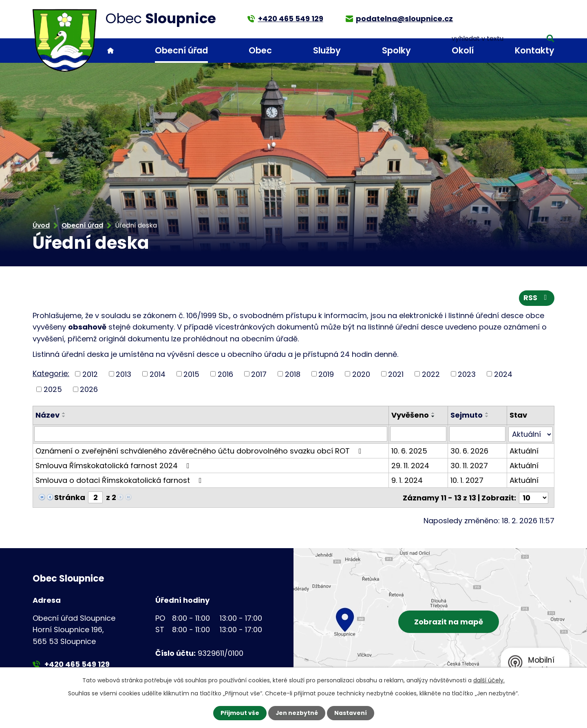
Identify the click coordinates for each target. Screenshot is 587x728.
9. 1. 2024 (407, 480)
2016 (225, 374)
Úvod (110, 51)
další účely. (489, 680)
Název (47, 415)
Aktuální (524, 450)
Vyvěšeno (410, 415)
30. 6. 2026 (469, 450)
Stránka (70, 497)
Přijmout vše (239, 713)
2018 (293, 374)
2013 (124, 374)
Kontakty (535, 50)
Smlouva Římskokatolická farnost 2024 (114, 465)
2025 (53, 390)
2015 (191, 374)
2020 (361, 374)
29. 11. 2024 (410, 465)
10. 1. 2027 (467, 480)
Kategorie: (51, 373)
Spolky (396, 50)
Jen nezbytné (297, 713)
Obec (260, 50)
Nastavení (351, 713)
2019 (326, 374)
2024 (503, 374)
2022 (431, 374)
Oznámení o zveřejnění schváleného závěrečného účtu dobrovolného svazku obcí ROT (200, 450)
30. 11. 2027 (469, 465)
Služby (327, 50)
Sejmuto (467, 415)
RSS (537, 298)
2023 (467, 374)
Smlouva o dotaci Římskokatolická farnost (120, 480)
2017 (259, 374)
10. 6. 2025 (409, 450)
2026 (89, 390)
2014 (158, 374)
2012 (90, 374)
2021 (396, 374)
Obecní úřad (181, 50)
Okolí (463, 50)
